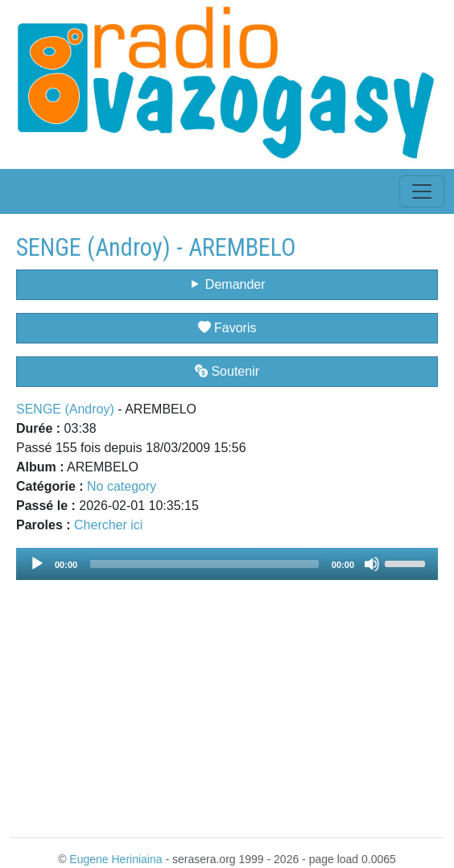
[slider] (204, 564)
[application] (227, 564)
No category (122, 486)
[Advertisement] (227, 699)
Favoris (227, 328)
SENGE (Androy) (65, 409)
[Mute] (372, 564)
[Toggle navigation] (422, 191)
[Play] (37, 564)
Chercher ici (108, 525)
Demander (227, 284)
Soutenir (227, 371)
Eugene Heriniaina (116, 859)
